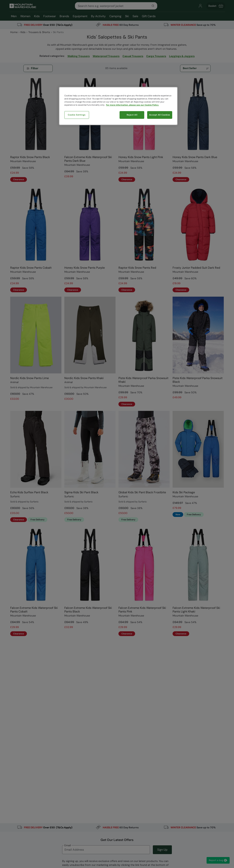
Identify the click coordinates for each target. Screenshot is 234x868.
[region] (118, 106)
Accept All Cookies (160, 115)
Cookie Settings (77, 115)
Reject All (132, 115)
